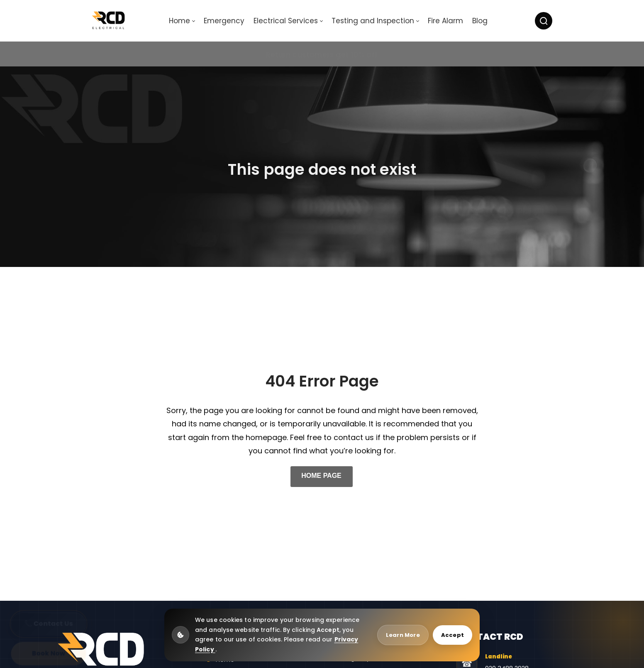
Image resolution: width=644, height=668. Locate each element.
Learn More (403, 635)
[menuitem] (182, 21)
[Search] (544, 21)
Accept (453, 635)
